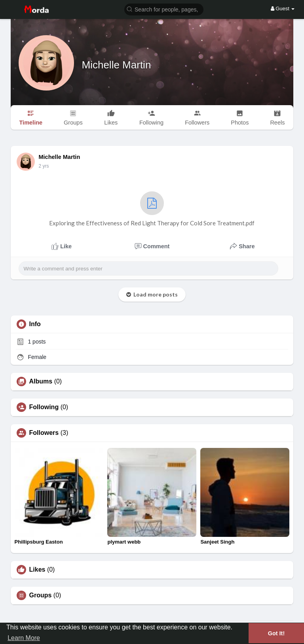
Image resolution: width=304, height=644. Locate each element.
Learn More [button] (24, 638)
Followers (44, 433)
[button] (164, 9)
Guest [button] (283, 8)
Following (44, 407)
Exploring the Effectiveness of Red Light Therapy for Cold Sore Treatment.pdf (152, 209)
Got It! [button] (276, 633)
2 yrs (44, 166)
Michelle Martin (117, 65)
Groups (41, 595)
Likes (37, 570)
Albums (41, 381)
